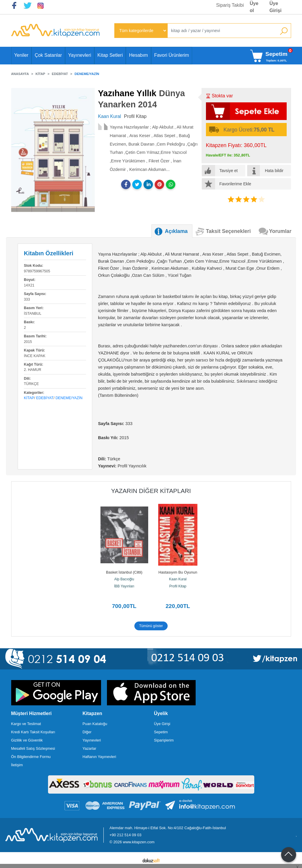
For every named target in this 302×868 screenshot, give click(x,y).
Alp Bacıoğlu (124, 579)
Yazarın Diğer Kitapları (151, 491)
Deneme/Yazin (69, 398)
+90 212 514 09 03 (126, 835)
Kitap (29, 398)
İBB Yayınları (124, 586)
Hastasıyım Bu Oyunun (178, 572)
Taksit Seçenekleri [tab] (228, 231)
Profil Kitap (178, 586)
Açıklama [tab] (176, 231)
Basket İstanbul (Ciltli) (124, 572)
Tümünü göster (151, 626)
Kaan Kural (178, 579)
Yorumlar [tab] (280, 231)
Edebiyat (45, 398)
